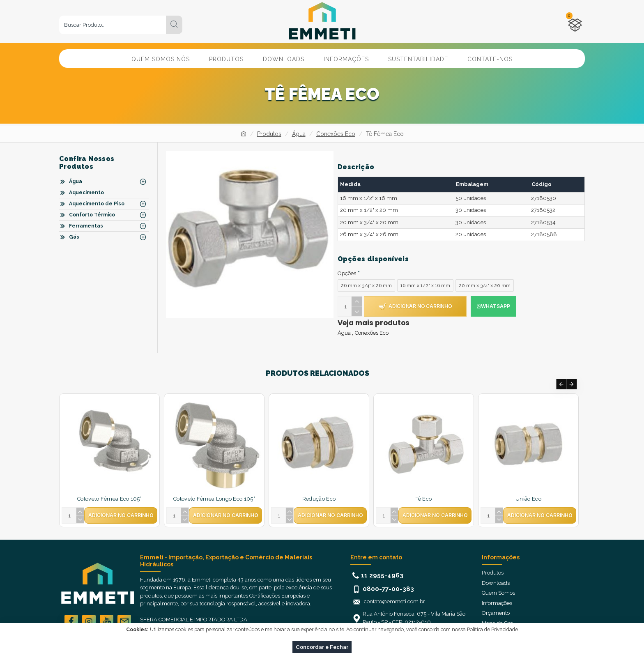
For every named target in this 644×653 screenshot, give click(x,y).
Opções (347, 265)
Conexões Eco (336, 134)
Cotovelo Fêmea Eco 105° (109, 491)
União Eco (528, 491)
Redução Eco (319, 491)
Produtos (269, 134)
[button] (561, 376)
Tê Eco (424, 491)
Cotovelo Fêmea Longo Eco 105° (214, 491)
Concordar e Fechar (322, 647)
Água (299, 134)
